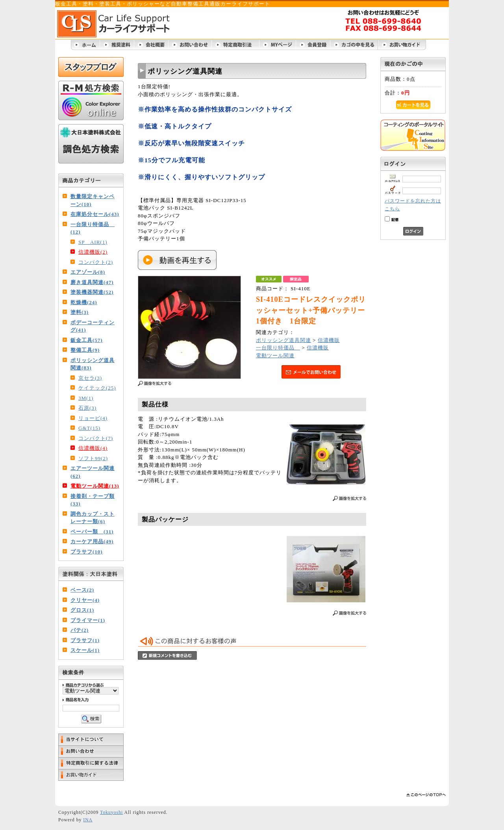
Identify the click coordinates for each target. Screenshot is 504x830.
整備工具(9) (85, 350)
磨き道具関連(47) (92, 282)
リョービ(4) (93, 418)
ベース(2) (82, 590)
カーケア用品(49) (92, 541)
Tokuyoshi (111, 812)
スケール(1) (85, 650)
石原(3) (87, 408)
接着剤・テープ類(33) (93, 500)
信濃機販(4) (93, 448)
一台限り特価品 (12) (93, 228)
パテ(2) (80, 630)
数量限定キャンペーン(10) (93, 200)
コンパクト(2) (96, 262)
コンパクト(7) (96, 438)
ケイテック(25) (97, 388)
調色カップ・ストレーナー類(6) (93, 518)
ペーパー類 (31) (92, 532)
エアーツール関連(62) (93, 472)
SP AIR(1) (93, 242)
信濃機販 (329, 340)
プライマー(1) (88, 620)
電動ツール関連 (275, 356)
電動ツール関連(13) (95, 486)
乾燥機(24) (84, 302)
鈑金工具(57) (87, 340)
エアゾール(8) (88, 272)
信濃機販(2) (93, 252)
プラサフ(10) (87, 552)
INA (88, 820)
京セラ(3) (90, 378)
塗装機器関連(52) (92, 292)
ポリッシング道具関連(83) (93, 364)
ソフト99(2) (93, 458)
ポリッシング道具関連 (283, 340)
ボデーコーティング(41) (93, 326)
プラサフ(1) (85, 640)
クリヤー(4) (85, 600)
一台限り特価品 (278, 348)
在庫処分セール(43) (95, 214)
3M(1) (86, 398)
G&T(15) (89, 428)
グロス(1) (82, 610)
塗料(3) (80, 312)
